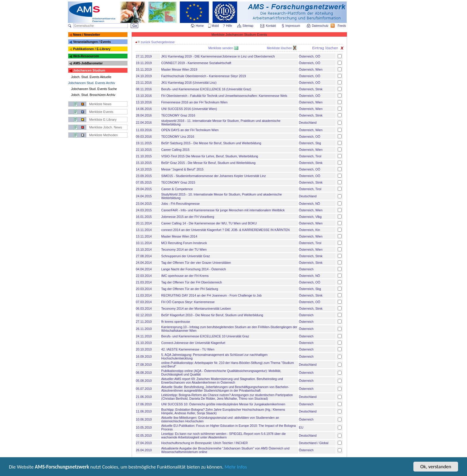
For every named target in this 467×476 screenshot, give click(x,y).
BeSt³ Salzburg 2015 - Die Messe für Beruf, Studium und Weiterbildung (211, 143)
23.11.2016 (144, 83)
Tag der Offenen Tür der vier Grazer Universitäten (196, 263)
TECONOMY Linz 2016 (178, 137)
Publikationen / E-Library (92, 49)
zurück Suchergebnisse (155, 42)
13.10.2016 (144, 96)
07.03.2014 (144, 302)
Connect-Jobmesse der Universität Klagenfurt (193, 343)
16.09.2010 (144, 356)
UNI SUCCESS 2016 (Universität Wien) (189, 109)
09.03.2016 (144, 137)
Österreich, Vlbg (310, 217)
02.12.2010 (144, 315)
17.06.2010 (144, 404)
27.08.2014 (144, 256)
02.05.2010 (144, 435)
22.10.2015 (144, 150)
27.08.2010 (144, 365)
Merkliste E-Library (103, 120)
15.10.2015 (144, 163)
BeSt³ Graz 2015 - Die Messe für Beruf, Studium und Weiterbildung (208, 163)
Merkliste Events (101, 112)
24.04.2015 (144, 196)
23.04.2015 (144, 204)
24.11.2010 (144, 336)
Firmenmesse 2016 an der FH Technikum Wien (194, 102)
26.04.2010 (144, 450)
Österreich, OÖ (310, 56)
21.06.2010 (144, 397)
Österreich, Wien (311, 69)
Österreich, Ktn (310, 230)
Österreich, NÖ (310, 204)
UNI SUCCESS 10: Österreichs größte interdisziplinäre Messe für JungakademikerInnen (223, 404)
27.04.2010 (144, 443)
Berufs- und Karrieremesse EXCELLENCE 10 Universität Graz (205, 336)
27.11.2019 (144, 56)
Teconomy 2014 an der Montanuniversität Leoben (196, 308)
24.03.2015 (144, 210)
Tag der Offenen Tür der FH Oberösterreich (192, 282)
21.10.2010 (144, 343)
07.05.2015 (144, 182)
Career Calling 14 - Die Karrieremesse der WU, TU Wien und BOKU (209, 223)
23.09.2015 (144, 176)
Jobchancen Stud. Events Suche (94, 89)
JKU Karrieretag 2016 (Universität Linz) (189, 83)
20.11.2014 (144, 223)
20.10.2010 (144, 349)
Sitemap (248, 26)
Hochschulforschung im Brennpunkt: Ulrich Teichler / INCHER (204, 443)
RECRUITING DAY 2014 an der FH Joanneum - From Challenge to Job (211, 295)
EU (301, 427)
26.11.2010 (144, 329)
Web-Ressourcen (86, 56)
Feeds (342, 26)
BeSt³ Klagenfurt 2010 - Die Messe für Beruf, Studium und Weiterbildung (212, 315)
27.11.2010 (144, 322)
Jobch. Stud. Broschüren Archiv (93, 95)
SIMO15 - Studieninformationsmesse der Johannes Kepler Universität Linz (213, 176)
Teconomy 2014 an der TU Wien (184, 249)
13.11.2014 (144, 230)
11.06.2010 (144, 411)
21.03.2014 (144, 282)
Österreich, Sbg (310, 143)
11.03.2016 (144, 130)
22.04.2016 (144, 123)
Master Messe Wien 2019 (179, 69)
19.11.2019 (144, 63)
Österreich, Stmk (311, 89)
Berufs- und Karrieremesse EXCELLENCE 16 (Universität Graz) (206, 89)
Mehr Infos (236, 468)
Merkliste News (101, 104)
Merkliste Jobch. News (106, 127)
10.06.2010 (144, 419)
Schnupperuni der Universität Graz (185, 256)
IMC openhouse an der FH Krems (185, 276)
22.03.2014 (144, 276)
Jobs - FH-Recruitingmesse (180, 204)
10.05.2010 (144, 427)
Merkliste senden (221, 48)
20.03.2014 (144, 289)
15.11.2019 (144, 69)
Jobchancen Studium (89, 70)
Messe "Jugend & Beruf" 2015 (182, 169)
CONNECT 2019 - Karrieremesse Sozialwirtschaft (196, 63)
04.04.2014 (144, 269)
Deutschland (308, 123)
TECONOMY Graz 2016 (178, 115)
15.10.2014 (144, 249)
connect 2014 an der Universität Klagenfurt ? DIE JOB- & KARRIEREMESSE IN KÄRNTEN (225, 230)
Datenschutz (320, 26)
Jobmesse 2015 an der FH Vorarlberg (188, 217)
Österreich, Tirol (310, 156)
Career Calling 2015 (175, 150)
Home (200, 26)
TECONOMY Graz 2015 (178, 182)
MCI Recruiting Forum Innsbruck (184, 243)
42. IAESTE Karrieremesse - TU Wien (188, 349)
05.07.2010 (144, 389)
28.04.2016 (144, 115)
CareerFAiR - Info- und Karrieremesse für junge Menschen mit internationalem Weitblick (223, 210)
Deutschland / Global (314, 443)
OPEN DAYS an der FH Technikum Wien (190, 130)
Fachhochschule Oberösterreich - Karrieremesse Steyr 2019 (203, 76)
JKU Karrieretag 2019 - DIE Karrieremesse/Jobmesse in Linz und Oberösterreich (218, 56)
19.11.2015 (144, 143)
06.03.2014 (144, 308)
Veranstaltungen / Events (92, 42)
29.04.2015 (144, 189)
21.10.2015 (144, 156)
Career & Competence (177, 189)
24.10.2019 (144, 76)
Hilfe (229, 26)
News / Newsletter (87, 35)
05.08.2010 (144, 381)
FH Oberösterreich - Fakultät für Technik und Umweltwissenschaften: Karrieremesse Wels (224, 96)
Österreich (306, 269)
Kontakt (271, 26)
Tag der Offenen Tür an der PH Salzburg (190, 289)
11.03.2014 (144, 295)
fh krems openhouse (176, 322)
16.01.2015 (144, 217)
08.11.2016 (144, 89)
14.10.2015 (144, 169)
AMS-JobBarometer (88, 63)
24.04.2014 (144, 263)
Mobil (215, 26)
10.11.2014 (144, 243)
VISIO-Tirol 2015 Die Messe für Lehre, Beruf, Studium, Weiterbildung (210, 156)
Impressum (293, 26)
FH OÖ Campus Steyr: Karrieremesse (188, 302)
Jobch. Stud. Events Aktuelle (91, 77)
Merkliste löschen (280, 48)
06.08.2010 (144, 373)
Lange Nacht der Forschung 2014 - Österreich (193, 269)
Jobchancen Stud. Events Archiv (92, 83)
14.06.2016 (144, 109)
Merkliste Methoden (104, 135)
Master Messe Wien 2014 (179, 236)
